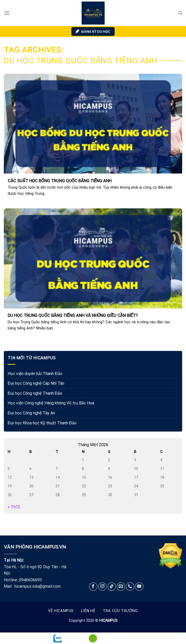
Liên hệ (88, 611)
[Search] (180, 13)
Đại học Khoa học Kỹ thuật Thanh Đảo (42, 423)
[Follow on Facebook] (93, 587)
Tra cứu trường (120, 611)
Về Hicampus (61, 611)
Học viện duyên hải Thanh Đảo (35, 374)
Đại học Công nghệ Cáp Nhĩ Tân (36, 383)
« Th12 (14, 507)
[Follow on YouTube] (139, 587)
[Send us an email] (121, 587)
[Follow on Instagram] (102, 587)
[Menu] (7, 13)
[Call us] (130, 587)
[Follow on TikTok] (112, 587)
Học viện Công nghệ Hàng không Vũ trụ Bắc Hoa (51, 403)
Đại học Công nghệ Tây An (31, 413)
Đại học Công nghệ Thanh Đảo (35, 393)
